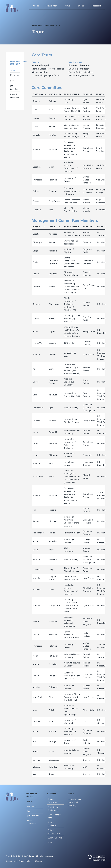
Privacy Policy (25, 861)
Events (81, 6)
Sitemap (38, 861)
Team (13, 70)
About (36, 6)
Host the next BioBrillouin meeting (75, 802)
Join (12, 80)
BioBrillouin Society (18, 63)
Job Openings (33, 816)
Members (15, 75)
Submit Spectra (55, 838)
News (67, 6)
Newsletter (52, 6)
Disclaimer (11, 861)
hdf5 (50, 842)
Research (97, 6)
